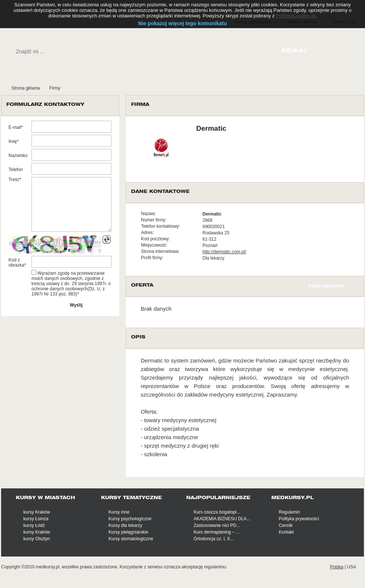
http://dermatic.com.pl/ (224, 252)
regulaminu (215, 567)
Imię (13, 141)
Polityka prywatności (299, 519)
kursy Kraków (37, 512)
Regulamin (289, 512)
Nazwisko (18, 156)
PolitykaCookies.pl (296, 16)
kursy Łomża (36, 519)
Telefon (16, 170)
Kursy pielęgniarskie (128, 532)
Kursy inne (119, 512)
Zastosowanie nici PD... (217, 525)
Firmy (55, 88)
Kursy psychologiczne (130, 519)
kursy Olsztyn (37, 539)
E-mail (15, 127)
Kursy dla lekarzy (125, 525)
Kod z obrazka (16, 263)
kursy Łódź (34, 525)
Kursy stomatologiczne (131, 539)
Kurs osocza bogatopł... (217, 512)
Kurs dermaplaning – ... (217, 532)
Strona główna (26, 88)
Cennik (286, 525)
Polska (336, 567)
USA (351, 567)
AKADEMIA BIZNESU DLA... (222, 519)
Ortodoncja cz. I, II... (213, 539)
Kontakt (286, 532)
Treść (14, 180)
